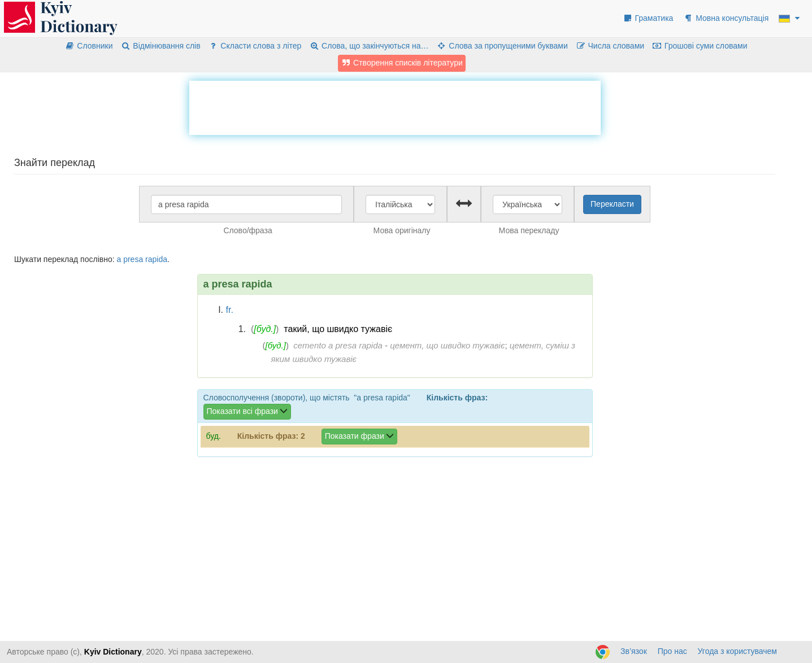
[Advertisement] (395, 106)
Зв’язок (634, 651)
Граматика (648, 18)
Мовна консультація (726, 18)
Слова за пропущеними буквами (502, 46)
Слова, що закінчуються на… (369, 46)
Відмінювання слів (160, 46)
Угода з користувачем (737, 651)
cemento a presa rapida (338, 345)
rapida (156, 259)
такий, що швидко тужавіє (338, 329)
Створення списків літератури (402, 63)
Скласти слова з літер (255, 46)
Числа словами (610, 46)
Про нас (672, 651)
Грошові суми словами (700, 46)
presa (133, 259)
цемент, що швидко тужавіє (447, 345)
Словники (89, 46)
